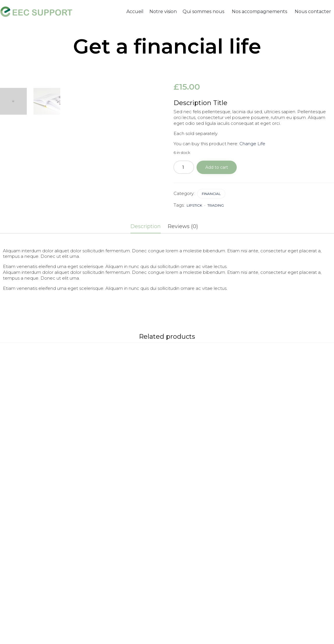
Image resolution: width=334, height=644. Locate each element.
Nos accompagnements (259, 11)
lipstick (194, 205)
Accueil (135, 11)
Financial (211, 194)
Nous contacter (313, 11)
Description (146, 226)
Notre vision (163, 11)
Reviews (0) (183, 226)
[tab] (149, 227)
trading (216, 205)
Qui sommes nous (203, 11)
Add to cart (217, 167)
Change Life (252, 144)
